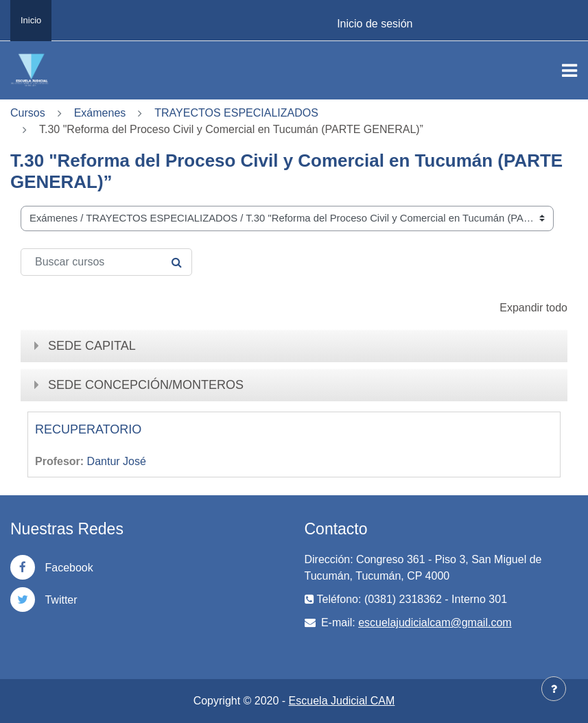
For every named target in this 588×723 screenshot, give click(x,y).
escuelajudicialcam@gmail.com (435, 623)
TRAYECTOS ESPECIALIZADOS (236, 113)
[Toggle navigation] (569, 71)
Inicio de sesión (375, 24)
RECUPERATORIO (88, 429)
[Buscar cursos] (106, 262)
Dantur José (117, 461)
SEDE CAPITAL (92, 346)
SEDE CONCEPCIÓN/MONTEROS (146, 385)
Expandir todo (533, 308)
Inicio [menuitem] (31, 20)
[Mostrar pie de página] (554, 689)
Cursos (28, 113)
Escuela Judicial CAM (342, 701)
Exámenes (100, 113)
